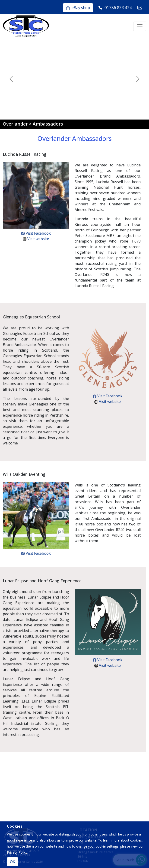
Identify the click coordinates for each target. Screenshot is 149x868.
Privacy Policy (17, 852)
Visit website (36, 239)
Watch (33, 94)
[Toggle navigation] (140, 26)
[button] (11, 79)
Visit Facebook (36, 233)
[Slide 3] (43, 113)
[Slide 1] (26, 113)
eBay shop (78, 8)
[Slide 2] (35, 113)
